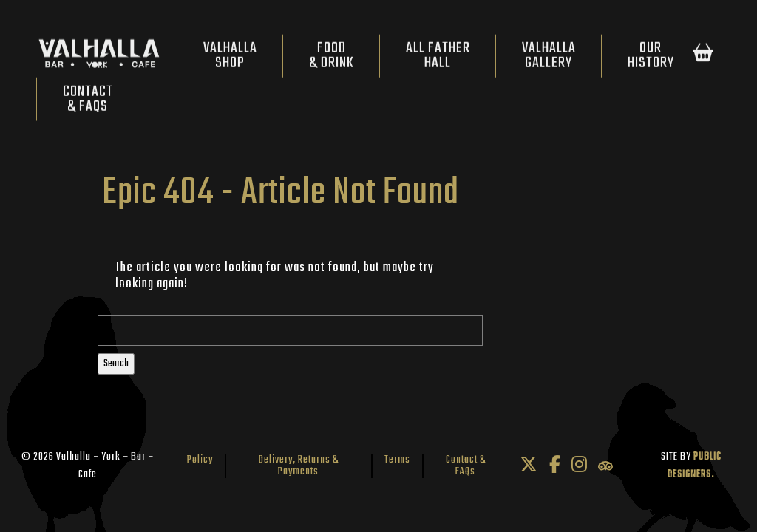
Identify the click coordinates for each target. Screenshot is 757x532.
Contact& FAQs (88, 102)
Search (116, 364)
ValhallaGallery (549, 59)
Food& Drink (332, 59)
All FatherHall (438, 59)
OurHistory (651, 59)
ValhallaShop (230, 59)
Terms (397, 460)
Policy (200, 460)
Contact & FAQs (466, 466)
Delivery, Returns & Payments (299, 466)
